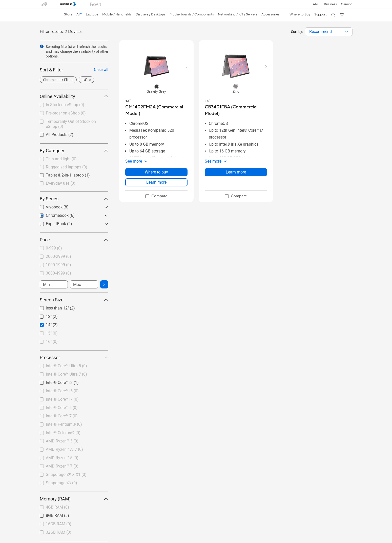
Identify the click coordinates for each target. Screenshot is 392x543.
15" (52, 333)
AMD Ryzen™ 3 (62, 441)
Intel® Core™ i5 (62, 391)
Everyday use (61, 183)
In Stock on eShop (65, 105)
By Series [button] (74, 199)
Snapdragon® (61, 483)
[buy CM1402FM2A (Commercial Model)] (156, 110)
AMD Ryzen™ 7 (62, 466)
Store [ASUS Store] (68, 14)
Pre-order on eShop (66, 113)
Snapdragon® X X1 (66, 474)
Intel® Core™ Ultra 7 (66, 374)
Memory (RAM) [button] (74, 499)
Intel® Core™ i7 (62, 399)
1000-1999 (58, 265)
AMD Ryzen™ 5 (62, 458)
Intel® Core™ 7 (62, 416)
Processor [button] (74, 357)
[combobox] (329, 32)
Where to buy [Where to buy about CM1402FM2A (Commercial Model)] (156, 172)
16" (52, 342)
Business (330, 4)
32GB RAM (59, 532)
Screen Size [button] (74, 300)
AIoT (316, 4)
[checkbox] (74, 159)
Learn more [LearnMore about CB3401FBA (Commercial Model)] (236, 172)
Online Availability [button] (74, 96)
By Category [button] (74, 151)
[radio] (156, 86)
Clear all (101, 70)
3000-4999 (58, 273)
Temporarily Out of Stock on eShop (71, 124)
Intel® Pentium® (64, 424)
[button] (347, 4)
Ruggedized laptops (67, 167)
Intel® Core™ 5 (62, 408)
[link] (48, 15)
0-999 (54, 248)
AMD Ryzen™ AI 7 (64, 449)
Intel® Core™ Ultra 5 (66, 366)
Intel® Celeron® (63, 433)
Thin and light (61, 159)
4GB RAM (57, 507)
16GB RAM (59, 524)
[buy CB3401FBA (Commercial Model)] (236, 110)
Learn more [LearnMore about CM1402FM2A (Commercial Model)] (156, 182)
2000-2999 (58, 256)
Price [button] (74, 240)
